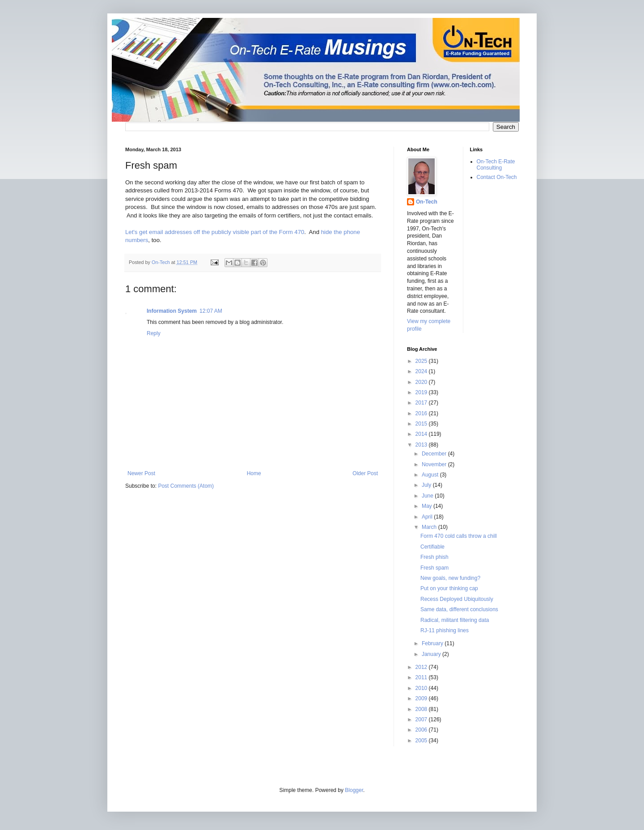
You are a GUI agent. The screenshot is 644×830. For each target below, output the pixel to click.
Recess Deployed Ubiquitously (457, 599)
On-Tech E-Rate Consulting (496, 165)
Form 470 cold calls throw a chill (459, 536)
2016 (422, 413)
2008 (422, 709)
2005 (422, 741)
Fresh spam (434, 568)
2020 (422, 382)
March (430, 527)
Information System (172, 311)
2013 (422, 445)
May (428, 506)
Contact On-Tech (497, 177)
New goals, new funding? (450, 578)
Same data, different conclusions (459, 609)
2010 (422, 688)
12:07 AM (211, 311)
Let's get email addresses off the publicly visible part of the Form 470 (215, 232)
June (428, 496)
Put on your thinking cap (449, 588)
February (433, 643)
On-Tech (427, 202)
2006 (422, 730)
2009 (422, 698)
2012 (422, 667)
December (435, 454)
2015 (422, 424)
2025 (422, 361)
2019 (422, 392)
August (431, 475)
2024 (422, 371)
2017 (422, 403)
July (427, 485)
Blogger (354, 790)
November (435, 464)
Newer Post (141, 473)
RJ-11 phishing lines (445, 630)
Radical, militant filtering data (455, 620)
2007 (422, 719)
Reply (154, 333)
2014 (422, 434)
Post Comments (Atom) (186, 486)
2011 (422, 677)
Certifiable (432, 547)
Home (254, 473)
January (432, 654)
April (428, 517)
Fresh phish (434, 557)
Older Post (365, 473)
